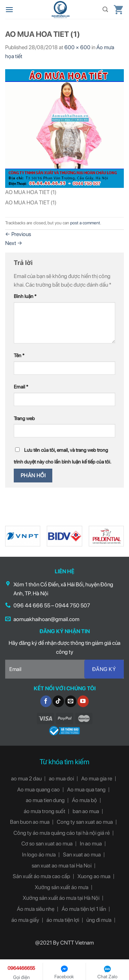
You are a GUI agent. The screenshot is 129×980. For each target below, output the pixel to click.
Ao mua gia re (97, 779)
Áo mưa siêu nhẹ (36, 909)
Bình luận (25, 296)
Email (21, 387)
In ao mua (91, 844)
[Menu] (9, 9)
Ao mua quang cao (39, 790)
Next (14, 243)
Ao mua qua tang (86, 790)
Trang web (24, 418)
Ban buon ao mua (30, 822)
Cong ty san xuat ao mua (85, 822)
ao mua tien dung (45, 800)
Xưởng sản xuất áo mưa (62, 887)
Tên (19, 355)
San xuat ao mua (82, 855)
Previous (18, 234)
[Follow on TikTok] (58, 701)
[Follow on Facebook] (46, 701)
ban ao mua (86, 811)
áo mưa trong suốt (45, 811)
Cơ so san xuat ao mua (47, 844)
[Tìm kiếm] (105, 9)
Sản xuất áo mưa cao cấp (41, 876)
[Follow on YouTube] (83, 701)
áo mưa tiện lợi (63, 920)
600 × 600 (77, 47)
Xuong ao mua (94, 876)
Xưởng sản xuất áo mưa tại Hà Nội (61, 898)
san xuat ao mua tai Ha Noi (62, 866)
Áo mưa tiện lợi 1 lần (84, 909)
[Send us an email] (71, 701)
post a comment (85, 223)
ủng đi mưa (99, 920)
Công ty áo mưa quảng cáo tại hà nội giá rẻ (62, 833)
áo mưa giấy (25, 920)
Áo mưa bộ (84, 800)
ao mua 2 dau (26, 779)
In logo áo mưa (39, 855)
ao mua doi (61, 779)
